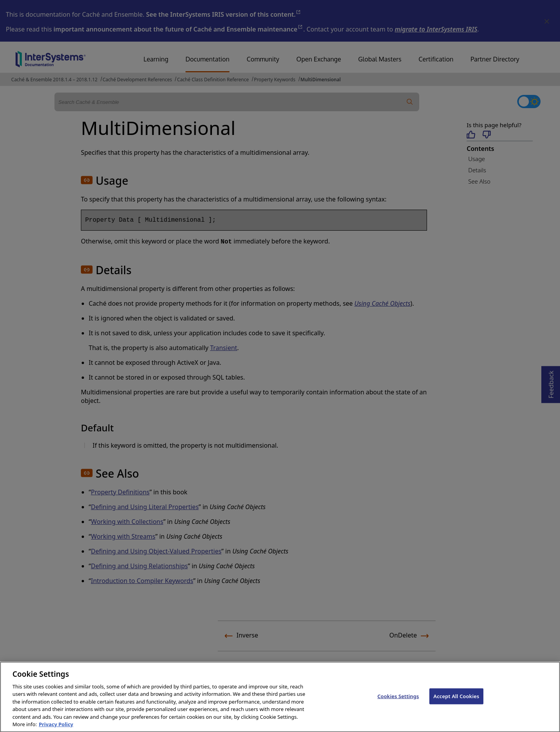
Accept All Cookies (457, 704)
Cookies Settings (398, 704)
